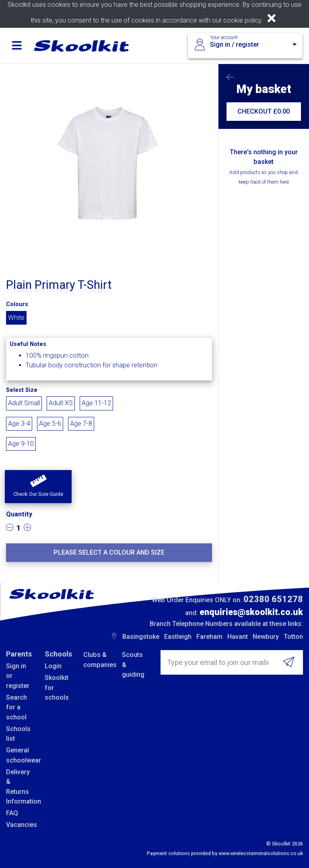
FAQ (12, 813)
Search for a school (16, 707)
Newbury (266, 637)
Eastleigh (178, 637)
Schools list (18, 734)
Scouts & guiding (133, 665)
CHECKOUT (264, 111)
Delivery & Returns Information (19, 787)
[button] (38, 487)
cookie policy (242, 20)
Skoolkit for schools (57, 688)
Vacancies (19, 825)
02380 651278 (273, 599)
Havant (238, 637)
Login (53, 666)
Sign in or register (18, 676)
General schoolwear (19, 755)
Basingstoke (141, 637)
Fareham (209, 637)
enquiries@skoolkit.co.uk (251, 612)
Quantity (19, 514)
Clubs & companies (97, 660)
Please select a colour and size (109, 552)
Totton (293, 637)
